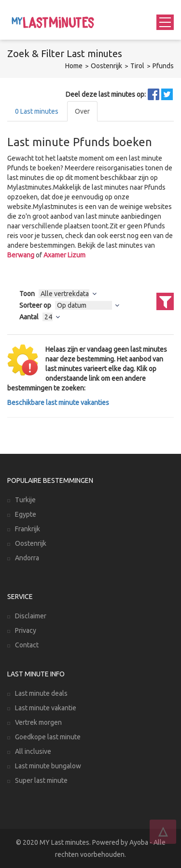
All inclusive (33, 751)
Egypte (26, 514)
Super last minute (41, 780)
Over (82, 111)
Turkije (25, 500)
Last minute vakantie (46, 708)
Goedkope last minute (48, 737)
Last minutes (37, 111)
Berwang (21, 255)
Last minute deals (41, 693)
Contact (27, 645)
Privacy (26, 630)
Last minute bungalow (48, 766)
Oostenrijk (106, 66)
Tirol (137, 66)
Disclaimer (31, 616)
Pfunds (163, 66)
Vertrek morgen (38, 722)
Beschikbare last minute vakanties (58, 403)
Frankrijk (28, 529)
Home (74, 66)
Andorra (27, 558)
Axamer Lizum (64, 255)
